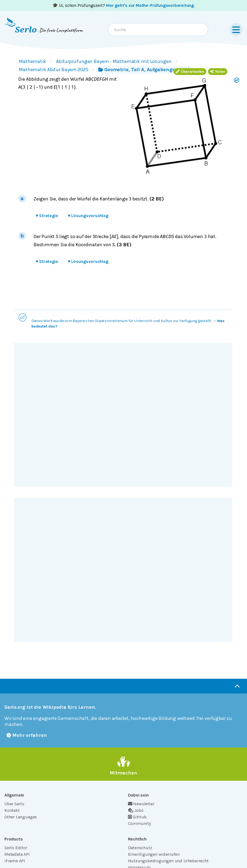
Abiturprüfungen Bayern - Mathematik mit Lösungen (114, 61)
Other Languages (21, 817)
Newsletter (141, 804)
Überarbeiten (190, 72)
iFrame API (15, 861)
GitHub (137, 817)
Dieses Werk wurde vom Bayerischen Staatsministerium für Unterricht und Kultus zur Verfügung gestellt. (122, 321)
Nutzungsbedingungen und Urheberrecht (168, 861)
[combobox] (158, 29)
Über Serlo (14, 804)
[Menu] (236, 29)
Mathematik (32, 61)
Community (139, 823)
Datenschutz (140, 848)
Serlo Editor (16, 848)
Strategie (47, 216)
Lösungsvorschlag (88, 216)
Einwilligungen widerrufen (154, 854)
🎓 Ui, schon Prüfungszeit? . (123, 5)
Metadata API (17, 854)
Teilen (218, 72)
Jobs (136, 810)
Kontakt (12, 810)
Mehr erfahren (27, 735)
